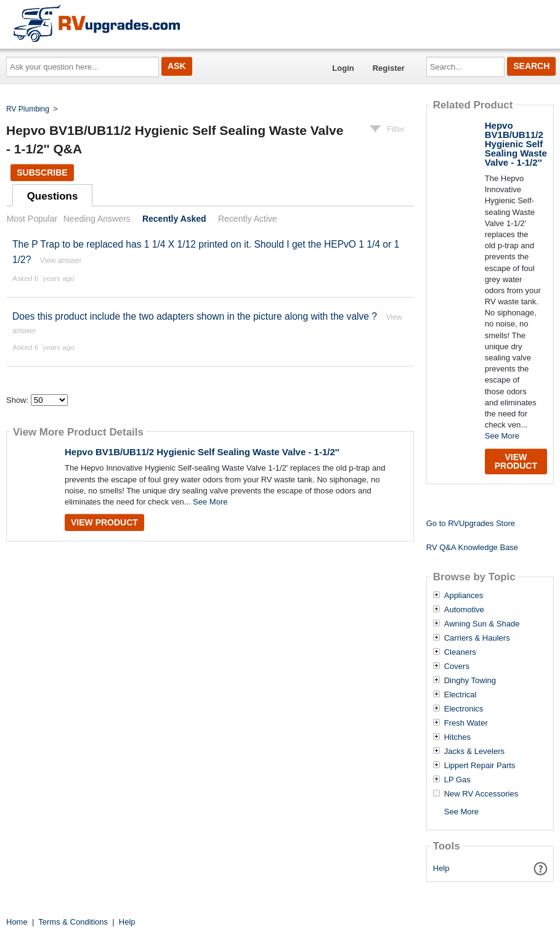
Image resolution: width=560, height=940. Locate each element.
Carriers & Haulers (477, 638)
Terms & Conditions (73, 922)
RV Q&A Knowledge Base (472, 547)
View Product (104, 522)
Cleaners (460, 652)
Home (17, 922)
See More (210, 502)
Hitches (457, 737)
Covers (457, 667)
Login (343, 68)
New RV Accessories (481, 794)
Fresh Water (466, 723)
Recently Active (248, 219)
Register (389, 68)
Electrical (461, 695)
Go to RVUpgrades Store (471, 523)
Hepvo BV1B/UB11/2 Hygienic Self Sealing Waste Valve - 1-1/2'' (202, 452)
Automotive (464, 610)
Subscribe (42, 172)
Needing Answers (97, 219)
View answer (61, 261)
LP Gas (457, 780)
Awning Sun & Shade (482, 624)
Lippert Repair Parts (480, 766)
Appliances (464, 596)
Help (441, 868)
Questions (53, 196)
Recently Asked (174, 219)
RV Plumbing (28, 109)
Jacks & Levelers (474, 752)
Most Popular (32, 219)
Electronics (464, 709)
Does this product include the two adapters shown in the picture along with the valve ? (195, 316)
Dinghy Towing (470, 681)
